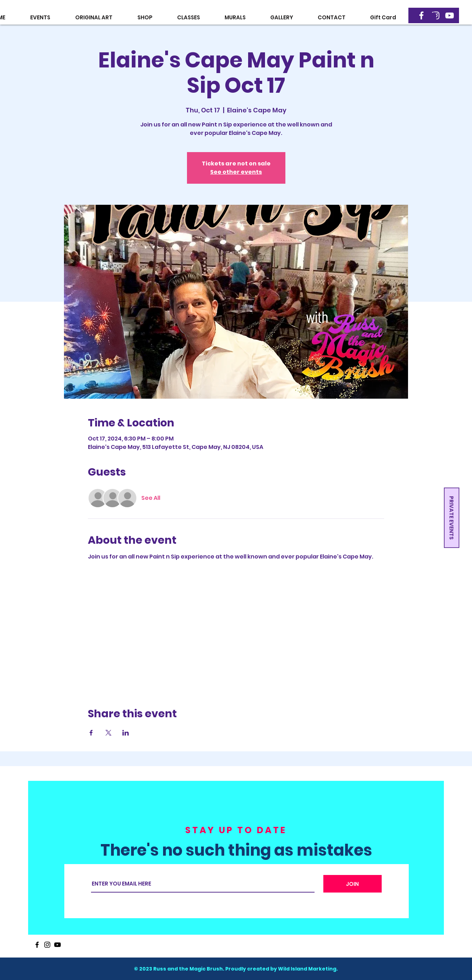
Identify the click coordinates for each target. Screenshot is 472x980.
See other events (236, 172)
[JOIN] (353, 884)
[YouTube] (450, 15)
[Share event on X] (108, 733)
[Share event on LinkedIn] (126, 733)
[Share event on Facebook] (91, 733)
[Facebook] (421, 15)
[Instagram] (47, 945)
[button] (432, 16)
